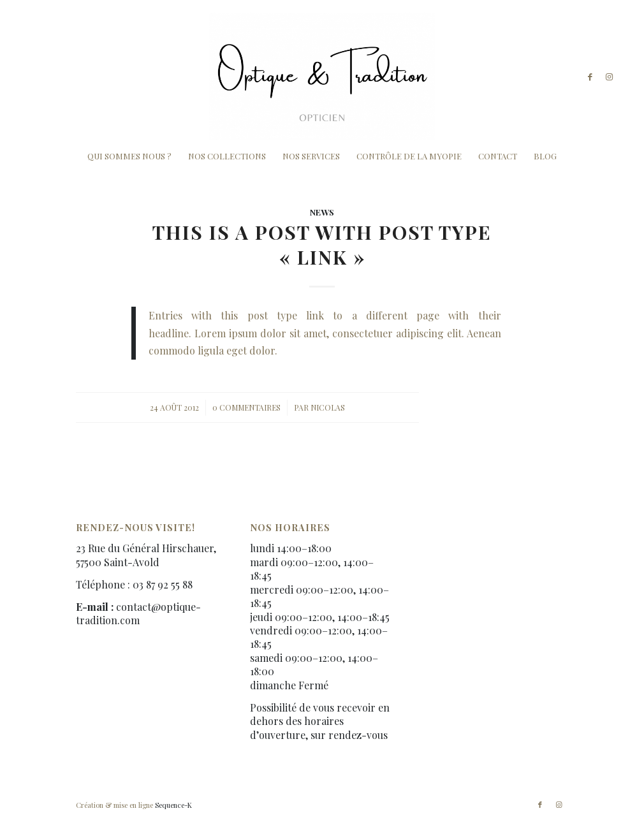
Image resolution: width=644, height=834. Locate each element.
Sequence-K (173, 805)
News (322, 212)
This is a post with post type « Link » (322, 245)
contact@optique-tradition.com (138, 613)
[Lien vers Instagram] (610, 77)
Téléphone (100, 584)
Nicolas (328, 407)
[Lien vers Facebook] (590, 77)
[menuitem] (129, 156)
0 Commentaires (246, 407)
